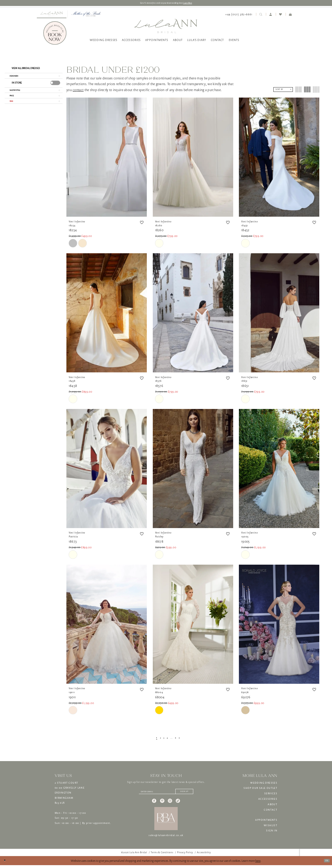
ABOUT (272, 805)
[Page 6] (178, 739)
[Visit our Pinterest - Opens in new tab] (162, 804)
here (258, 863)
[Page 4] (167, 739)
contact (78, 91)
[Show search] (261, 15)
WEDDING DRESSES (264, 784)
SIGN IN (272, 832)
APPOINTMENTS (266, 821)
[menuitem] (52, 15)
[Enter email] (166, 794)
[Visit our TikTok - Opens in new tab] (178, 804)
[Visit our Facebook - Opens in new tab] (154, 804)
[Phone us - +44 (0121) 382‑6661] (239, 15)
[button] (271, 15)
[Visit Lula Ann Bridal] (52, 15)
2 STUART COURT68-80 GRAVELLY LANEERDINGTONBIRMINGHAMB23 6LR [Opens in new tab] (70, 794)
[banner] (166, 27)
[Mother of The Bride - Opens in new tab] (86, 15)
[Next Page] (183, 739)
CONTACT (271, 811)
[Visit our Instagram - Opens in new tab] (170, 804)
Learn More (198, 3)
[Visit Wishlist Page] (281, 15)
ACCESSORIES (268, 800)
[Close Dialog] (6, 864)
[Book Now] (55, 34)
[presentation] (55, 86)
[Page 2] (158, 739)
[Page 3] (163, 739)
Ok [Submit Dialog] (326, 863)
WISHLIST (271, 826)
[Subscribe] (192, 794)
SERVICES (271, 795)
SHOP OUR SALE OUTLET (260, 789)
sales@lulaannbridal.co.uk (166, 838)
